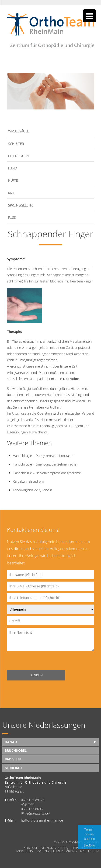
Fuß (12, 217)
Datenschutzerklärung (57, 851)
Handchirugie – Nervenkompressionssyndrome (47, 473)
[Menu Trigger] (89, 16)
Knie (12, 193)
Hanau (11, 742)
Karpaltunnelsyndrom (28, 481)
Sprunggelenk (20, 205)
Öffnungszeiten (54, 848)
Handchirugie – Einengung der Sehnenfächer (45, 464)
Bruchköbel (16, 750)
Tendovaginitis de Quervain (32, 490)
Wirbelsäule (19, 131)
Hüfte (13, 180)
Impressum (24, 851)
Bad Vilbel (14, 759)
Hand (13, 168)
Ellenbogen (18, 156)
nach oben (89, 851)
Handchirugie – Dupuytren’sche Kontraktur (44, 456)
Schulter (16, 144)
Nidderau (13, 768)
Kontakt (30, 848)
